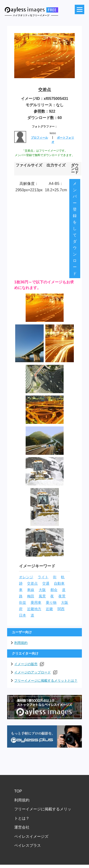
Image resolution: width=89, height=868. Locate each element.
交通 (46, 583)
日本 (23, 615)
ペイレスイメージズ (31, 836)
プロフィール (39, 138)
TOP (18, 791)
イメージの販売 (29, 664)
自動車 (59, 583)
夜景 (62, 596)
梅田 (31, 596)
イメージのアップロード (36, 672)
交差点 (32, 583)
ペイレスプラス (28, 845)
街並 (23, 603)
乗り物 (51, 603)
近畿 (49, 609)
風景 (42, 596)
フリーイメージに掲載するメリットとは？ (46, 681)
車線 (31, 590)
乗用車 (36, 603)
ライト (43, 577)
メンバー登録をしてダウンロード (75, 229)
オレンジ (26, 577)
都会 (54, 590)
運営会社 (22, 827)
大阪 (42, 590)
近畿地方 (34, 609)
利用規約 (21, 643)
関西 (61, 609)
